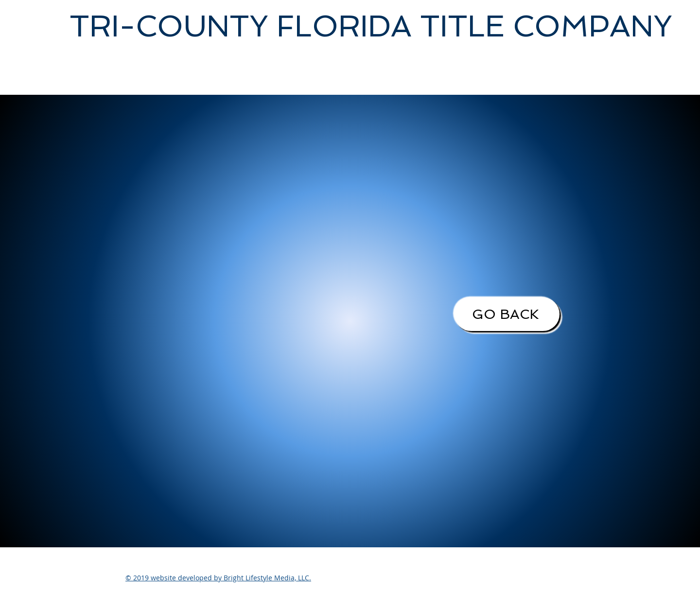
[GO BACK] (507, 314)
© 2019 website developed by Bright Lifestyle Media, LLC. (218, 578)
